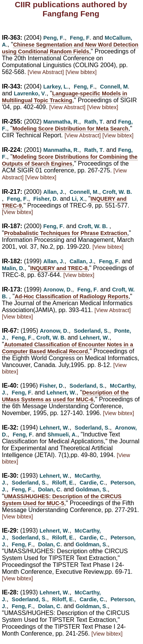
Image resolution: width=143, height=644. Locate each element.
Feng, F (80, 38)
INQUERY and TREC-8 (59, 268)
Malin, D (12, 268)
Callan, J (81, 261)
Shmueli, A (61, 435)
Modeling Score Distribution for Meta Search (71, 129)
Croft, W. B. (117, 192)
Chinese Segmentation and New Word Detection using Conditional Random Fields (70, 48)
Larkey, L (55, 87)
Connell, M (114, 87)
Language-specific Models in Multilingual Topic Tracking (64, 97)
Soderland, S (91, 331)
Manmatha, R (61, 122)
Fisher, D (45, 199)
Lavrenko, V (29, 93)
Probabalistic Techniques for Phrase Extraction (66, 233)
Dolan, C (49, 489)
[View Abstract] (46, 72)
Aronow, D (57, 290)
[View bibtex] (81, 72)
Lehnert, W (93, 338)
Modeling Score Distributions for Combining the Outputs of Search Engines (70, 160)
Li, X (77, 199)
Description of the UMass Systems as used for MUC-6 (65, 396)
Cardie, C (92, 483)
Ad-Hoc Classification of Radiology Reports (71, 296)
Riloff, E (63, 483)
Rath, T (94, 122)
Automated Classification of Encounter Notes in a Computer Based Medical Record (67, 348)
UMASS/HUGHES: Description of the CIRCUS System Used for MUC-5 (62, 500)
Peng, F (53, 38)
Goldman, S (91, 489)
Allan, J (53, 192)
